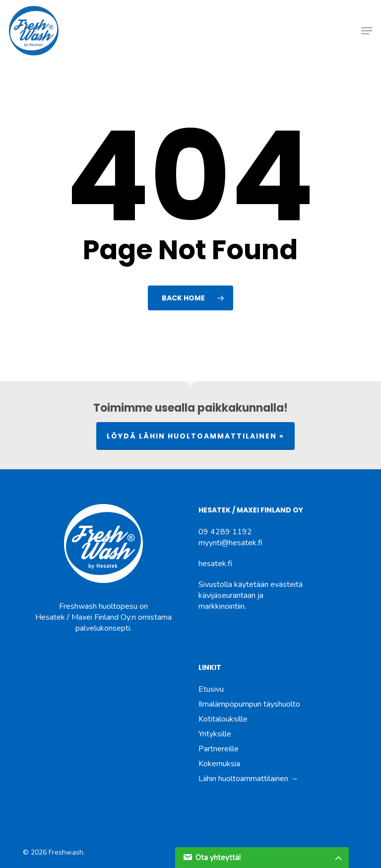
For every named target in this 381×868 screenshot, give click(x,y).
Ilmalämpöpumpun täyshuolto (249, 704)
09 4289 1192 (225, 532)
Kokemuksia (219, 764)
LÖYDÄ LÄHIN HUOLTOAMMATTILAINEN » (195, 436)
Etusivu (211, 689)
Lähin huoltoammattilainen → (248, 779)
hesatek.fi (215, 564)
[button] (367, 31)
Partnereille (219, 749)
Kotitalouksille (223, 719)
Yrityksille (215, 734)
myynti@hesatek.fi (230, 543)
